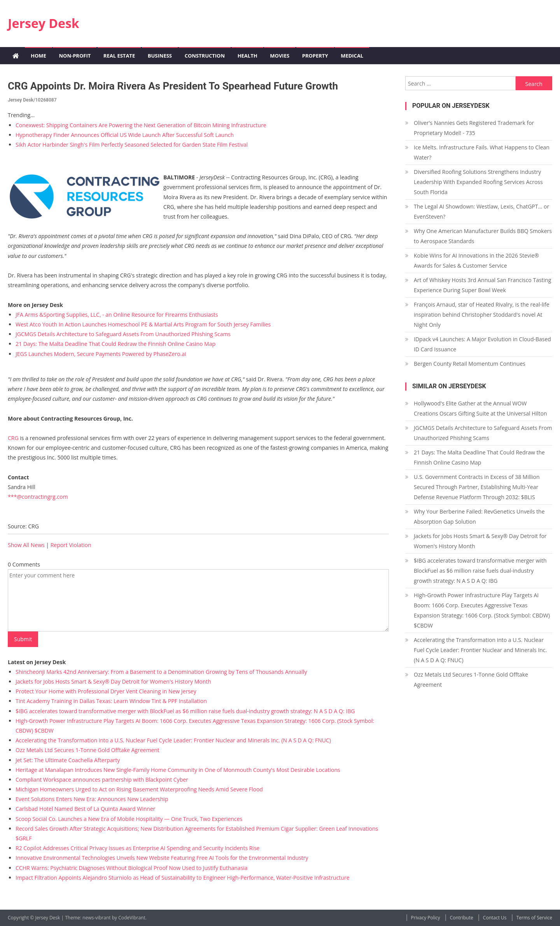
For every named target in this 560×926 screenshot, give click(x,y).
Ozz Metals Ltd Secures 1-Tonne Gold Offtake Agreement (87, 750)
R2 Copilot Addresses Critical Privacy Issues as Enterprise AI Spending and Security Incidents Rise (137, 848)
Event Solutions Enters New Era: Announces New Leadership (92, 799)
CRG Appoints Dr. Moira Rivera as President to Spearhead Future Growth (173, 86)
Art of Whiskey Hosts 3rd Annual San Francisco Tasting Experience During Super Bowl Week (482, 285)
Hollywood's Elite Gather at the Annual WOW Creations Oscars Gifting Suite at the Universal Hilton (480, 408)
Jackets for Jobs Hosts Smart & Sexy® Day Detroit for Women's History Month (113, 681)
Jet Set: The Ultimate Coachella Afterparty (68, 760)
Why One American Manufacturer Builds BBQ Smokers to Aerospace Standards (483, 236)
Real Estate (119, 56)
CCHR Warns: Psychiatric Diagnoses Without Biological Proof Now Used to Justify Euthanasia (132, 868)
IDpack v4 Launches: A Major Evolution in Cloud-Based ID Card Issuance (482, 344)
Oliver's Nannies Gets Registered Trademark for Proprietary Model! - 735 (474, 128)
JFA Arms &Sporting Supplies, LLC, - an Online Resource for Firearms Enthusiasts (117, 315)
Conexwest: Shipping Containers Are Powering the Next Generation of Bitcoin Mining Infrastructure (141, 125)
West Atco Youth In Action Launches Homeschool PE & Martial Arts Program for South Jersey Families (143, 324)
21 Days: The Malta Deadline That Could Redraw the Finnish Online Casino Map (115, 344)
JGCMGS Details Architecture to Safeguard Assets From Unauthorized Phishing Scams (123, 334)
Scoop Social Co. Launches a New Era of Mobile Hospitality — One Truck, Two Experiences (129, 819)
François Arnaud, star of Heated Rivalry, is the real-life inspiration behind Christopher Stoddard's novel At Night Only (482, 315)
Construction (205, 56)
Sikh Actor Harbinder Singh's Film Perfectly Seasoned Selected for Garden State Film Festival (132, 145)
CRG (13, 438)
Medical (352, 56)
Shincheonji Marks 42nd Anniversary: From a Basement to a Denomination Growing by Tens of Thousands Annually (161, 672)
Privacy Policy (426, 918)
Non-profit (75, 56)
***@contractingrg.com (38, 497)
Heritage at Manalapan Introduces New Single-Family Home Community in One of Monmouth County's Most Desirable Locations (178, 770)
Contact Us (495, 918)
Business (160, 56)
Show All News (26, 545)
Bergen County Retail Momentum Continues (470, 364)
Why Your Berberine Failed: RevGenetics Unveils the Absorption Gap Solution (479, 516)
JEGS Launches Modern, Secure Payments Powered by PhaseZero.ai (101, 354)
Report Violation (71, 545)
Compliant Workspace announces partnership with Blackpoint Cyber (102, 780)
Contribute (462, 918)
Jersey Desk (44, 23)
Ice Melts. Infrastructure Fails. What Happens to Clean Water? (482, 152)
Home (38, 56)
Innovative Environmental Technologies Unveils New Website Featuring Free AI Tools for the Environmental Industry (162, 858)
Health (248, 56)
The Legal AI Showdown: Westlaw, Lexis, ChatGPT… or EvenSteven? (481, 211)
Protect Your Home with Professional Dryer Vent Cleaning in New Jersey (106, 691)
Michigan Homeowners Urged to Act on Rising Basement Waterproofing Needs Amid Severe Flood (139, 789)
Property (315, 56)
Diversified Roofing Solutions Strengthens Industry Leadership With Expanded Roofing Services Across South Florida (478, 182)
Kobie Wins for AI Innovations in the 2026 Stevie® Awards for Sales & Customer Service (476, 260)
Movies (280, 56)
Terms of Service (534, 918)
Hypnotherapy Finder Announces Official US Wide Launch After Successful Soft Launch (125, 135)
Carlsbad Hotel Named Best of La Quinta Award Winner (86, 809)
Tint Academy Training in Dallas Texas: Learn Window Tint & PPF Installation (111, 701)
